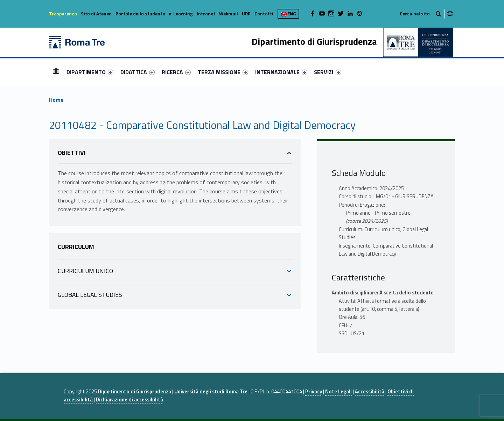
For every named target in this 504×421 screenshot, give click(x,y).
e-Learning (181, 14)
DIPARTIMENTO (90, 72)
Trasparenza (63, 14)
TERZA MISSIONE (223, 72)
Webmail (229, 14)
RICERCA (176, 72)
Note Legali (338, 392)
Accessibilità (370, 392)
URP (246, 14)
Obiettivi (72, 153)
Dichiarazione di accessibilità (129, 400)
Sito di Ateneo (96, 14)
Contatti (264, 14)
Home (56, 72)
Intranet (206, 14)
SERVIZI (327, 72)
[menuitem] (56, 72)
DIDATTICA (138, 72)
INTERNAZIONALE (281, 72)
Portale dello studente (140, 14)
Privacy (314, 392)
